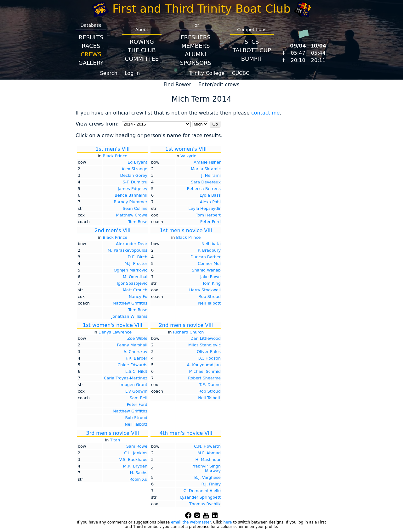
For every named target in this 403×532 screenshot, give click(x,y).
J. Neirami (211, 175)
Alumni (196, 54)
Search (109, 73)
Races (91, 46)
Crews (91, 54)
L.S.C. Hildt (136, 371)
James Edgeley (133, 189)
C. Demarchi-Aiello (202, 491)
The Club (142, 50)
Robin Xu (138, 479)
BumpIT (252, 59)
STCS (252, 42)
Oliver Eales (209, 352)
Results (91, 37)
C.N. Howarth (207, 446)
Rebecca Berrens (204, 189)
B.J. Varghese (207, 477)
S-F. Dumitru (135, 182)
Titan (115, 440)
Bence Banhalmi (131, 195)
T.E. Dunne (210, 385)
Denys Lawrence (115, 332)
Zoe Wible (137, 338)
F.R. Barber (136, 358)
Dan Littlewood (206, 338)
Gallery (91, 63)
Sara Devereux (206, 182)
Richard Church (188, 332)
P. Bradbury (209, 250)
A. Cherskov (135, 352)
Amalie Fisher (207, 162)
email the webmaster (191, 522)
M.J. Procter (136, 263)
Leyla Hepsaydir (205, 208)
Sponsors (196, 63)
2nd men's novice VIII (186, 325)
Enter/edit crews (219, 84)
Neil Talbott (209, 303)
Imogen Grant (133, 385)
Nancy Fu (138, 297)
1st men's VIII (112, 149)
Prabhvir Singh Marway (206, 468)
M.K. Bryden (135, 466)
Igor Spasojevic (132, 283)
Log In (132, 73)
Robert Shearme (204, 378)
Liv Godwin (136, 391)
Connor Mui (209, 263)
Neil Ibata (211, 244)
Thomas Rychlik (205, 504)
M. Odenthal (135, 277)
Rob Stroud (210, 297)
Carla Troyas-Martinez (126, 378)
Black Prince (115, 156)
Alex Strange (134, 169)
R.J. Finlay (211, 484)
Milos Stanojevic (204, 345)
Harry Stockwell (205, 290)
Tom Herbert (208, 215)
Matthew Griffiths (130, 303)
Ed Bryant (137, 162)
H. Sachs (139, 473)
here (227, 522)
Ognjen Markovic (131, 270)
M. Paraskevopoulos (128, 250)
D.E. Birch (137, 257)
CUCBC (241, 73)
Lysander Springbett (200, 497)
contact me (265, 113)
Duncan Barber (206, 257)
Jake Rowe (210, 277)
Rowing (142, 42)
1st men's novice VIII (186, 230)
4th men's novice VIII (186, 433)
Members (196, 46)
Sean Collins (135, 208)
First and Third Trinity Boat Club (201, 9)
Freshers (196, 37)
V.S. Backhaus (133, 459)
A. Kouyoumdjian (204, 365)
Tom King (212, 283)
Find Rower (177, 84)
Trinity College (207, 73)
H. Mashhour (208, 459)
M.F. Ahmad (209, 453)
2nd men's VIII (112, 230)
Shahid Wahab (206, 270)
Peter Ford (210, 222)
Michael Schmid (205, 371)
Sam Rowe (137, 446)
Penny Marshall (132, 345)
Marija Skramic (206, 169)
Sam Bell (139, 398)
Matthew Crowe (132, 215)
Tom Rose (138, 222)
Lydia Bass (210, 195)
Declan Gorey (134, 175)
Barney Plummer (131, 202)
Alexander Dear (132, 244)
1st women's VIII (186, 149)
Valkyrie (188, 156)
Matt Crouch (135, 290)
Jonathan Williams (129, 316)
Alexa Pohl (210, 202)
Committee (142, 59)
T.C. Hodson (209, 358)
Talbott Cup (252, 50)
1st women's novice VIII (113, 325)
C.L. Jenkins (136, 453)
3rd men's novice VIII (113, 433)
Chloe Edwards (132, 365)
